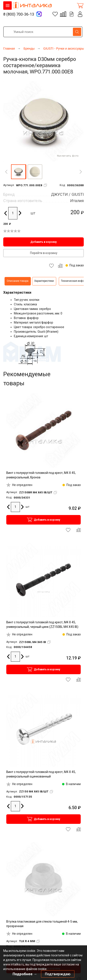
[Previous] (6, 172)
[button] (18, 172)
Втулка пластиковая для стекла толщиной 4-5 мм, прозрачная (42, 924)
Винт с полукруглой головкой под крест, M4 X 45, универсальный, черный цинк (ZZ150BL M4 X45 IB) (42, 624)
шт (33, 213)
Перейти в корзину (44, 253)
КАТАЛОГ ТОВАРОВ (7, 6)
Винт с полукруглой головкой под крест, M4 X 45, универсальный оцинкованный (41, 774)
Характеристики (44, 281)
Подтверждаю (58, 974)
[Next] (81, 172)
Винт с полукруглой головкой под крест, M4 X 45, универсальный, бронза (41, 475)
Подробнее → (25, 974)
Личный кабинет (80, 14)
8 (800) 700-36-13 (19, 14)
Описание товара (18, 281)
